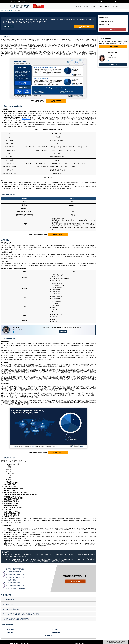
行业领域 (86, 6)
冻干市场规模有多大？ (9, 599)
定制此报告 (63, 331)
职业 (23, 2)
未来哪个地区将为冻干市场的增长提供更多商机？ (17, 619)
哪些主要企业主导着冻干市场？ (12, 609)
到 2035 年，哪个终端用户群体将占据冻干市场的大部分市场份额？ (22, 614)
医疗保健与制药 (9, 11)
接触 (19, 2)
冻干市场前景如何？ (9, 604)
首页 (2, 11)
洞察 (101, 6)
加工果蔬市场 (26, 119)
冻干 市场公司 (48, 636)
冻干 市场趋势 (10, 633)
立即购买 (113, 30)
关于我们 (14, 2)
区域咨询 (108, 6)
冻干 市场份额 (56, 633)
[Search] (116, 2)
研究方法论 (9, 27)
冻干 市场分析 (56, 629)
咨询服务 (94, 6)
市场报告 (116, 6)
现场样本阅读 (113, 64)
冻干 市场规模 (10, 629)
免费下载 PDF (84, 27)
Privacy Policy (119, 643)
